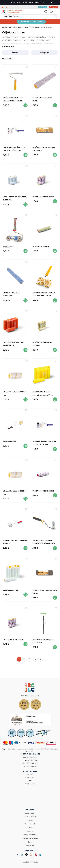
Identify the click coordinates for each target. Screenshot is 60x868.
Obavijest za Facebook (30, 838)
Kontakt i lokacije (30, 817)
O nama (30, 827)
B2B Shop (43, 7)
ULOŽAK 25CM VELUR (41, 246)
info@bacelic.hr (33, 766)
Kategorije (45, 53)
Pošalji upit (54, 7)
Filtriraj (15, 53)
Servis (30, 842)
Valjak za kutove (9, 441)
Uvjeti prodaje (30, 813)
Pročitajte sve (8, 46)
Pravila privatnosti (30, 835)
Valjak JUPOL (8, 246)
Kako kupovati (30, 824)
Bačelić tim (30, 846)
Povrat (30, 820)
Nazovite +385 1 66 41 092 (32, 22)
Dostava (30, 831)
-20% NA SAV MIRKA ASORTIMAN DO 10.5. (29, 2)
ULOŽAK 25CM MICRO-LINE (43, 491)
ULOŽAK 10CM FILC (11, 590)
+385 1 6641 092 (31, 760)
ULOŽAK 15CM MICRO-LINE (14, 639)
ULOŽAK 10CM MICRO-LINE (43, 197)
